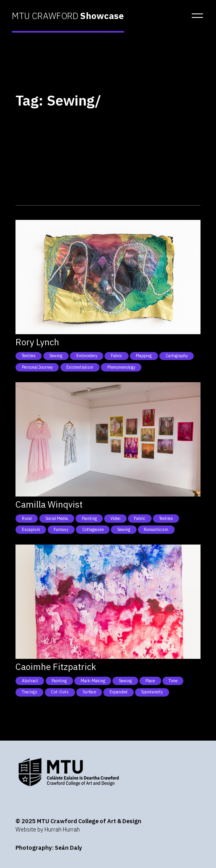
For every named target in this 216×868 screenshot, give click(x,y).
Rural (27, 518)
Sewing (56, 356)
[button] (195, 16)
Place (150, 681)
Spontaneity (152, 692)
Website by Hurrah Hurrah (48, 829)
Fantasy (61, 529)
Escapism (31, 529)
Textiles (29, 356)
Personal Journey (37, 367)
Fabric (117, 356)
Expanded (119, 692)
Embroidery (87, 356)
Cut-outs (60, 692)
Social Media (57, 518)
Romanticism (156, 529)
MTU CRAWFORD (68, 16)
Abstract (30, 681)
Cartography (177, 356)
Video (115, 518)
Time (173, 681)
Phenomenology (121, 367)
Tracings (30, 692)
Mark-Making (93, 681)
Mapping (144, 356)
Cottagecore (93, 529)
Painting (89, 518)
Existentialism (80, 367)
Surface (89, 692)
